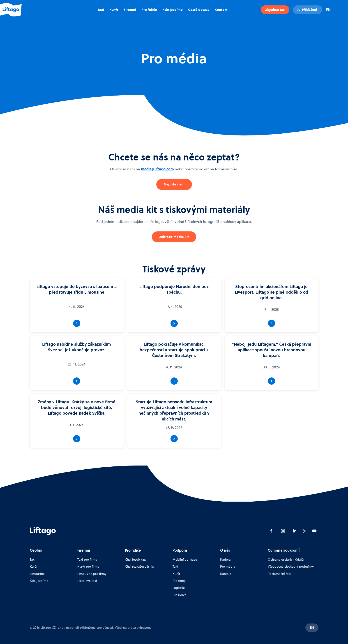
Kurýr (114, 10)
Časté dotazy (199, 10)
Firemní (130, 10)
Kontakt (221, 10)
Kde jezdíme (173, 10)
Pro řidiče (149, 10)
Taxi (101, 10)
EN (328, 10)
